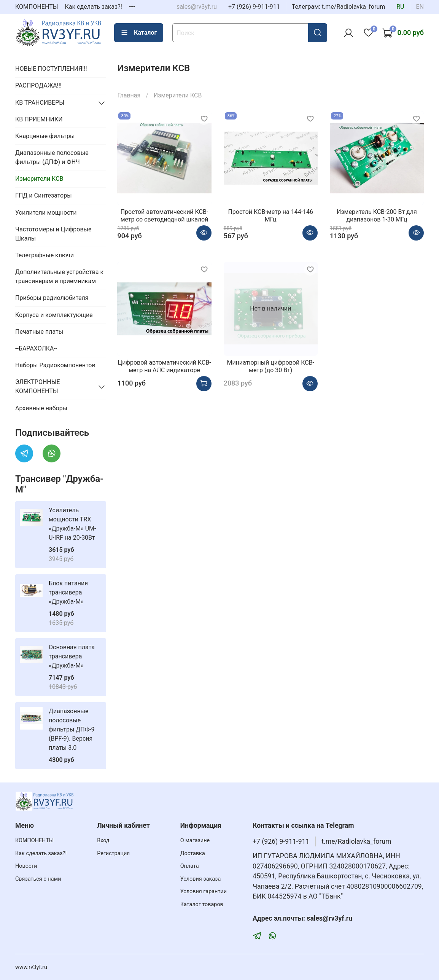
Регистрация (113, 853)
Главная (129, 95)
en (420, 7)
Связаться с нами (38, 879)
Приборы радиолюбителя (52, 298)
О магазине (195, 841)
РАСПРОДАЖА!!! (38, 85)
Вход (103, 841)
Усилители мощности (46, 213)
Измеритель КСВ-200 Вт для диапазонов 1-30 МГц (377, 216)
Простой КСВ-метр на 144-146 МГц (270, 216)
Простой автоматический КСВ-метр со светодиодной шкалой (165, 216)
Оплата (190, 866)
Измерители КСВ (39, 179)
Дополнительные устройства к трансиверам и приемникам (59, 276)
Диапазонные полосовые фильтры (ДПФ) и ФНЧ (52, 157)
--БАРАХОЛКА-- (36, 348)
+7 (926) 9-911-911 (254, 7)
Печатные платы (39, 332)
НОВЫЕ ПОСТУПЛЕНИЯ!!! (51, 69)
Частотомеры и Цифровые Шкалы (53, 234)
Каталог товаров (202, 904)
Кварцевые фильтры (45, 136)
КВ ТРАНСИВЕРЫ (40, 103)
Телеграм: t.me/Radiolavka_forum (339, 7)
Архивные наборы (41, 408)
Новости (26, 866)
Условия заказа (201, 879)
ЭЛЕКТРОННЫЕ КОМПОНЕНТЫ (38, 386)
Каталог (139, 33)
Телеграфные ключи (45, 255)
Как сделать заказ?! (94, 7)
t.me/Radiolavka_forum (356, 841)
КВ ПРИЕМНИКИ (39, 119)
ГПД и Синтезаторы (44, 195)
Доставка (193, 853)
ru (400, 7)
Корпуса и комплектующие (54, 315)
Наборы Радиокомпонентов (55, 365)
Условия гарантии (204, 892)
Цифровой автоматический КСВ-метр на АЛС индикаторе (164, 366)
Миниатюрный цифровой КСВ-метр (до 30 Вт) (270, 366)
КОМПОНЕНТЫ (37, 7)
